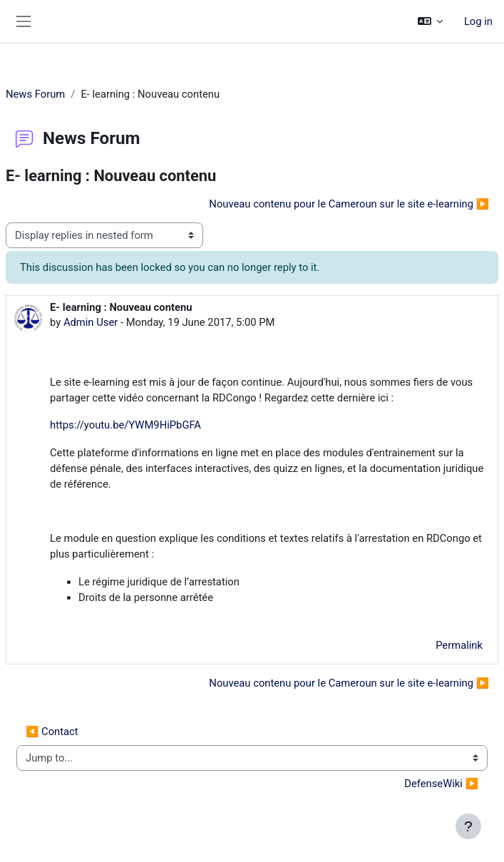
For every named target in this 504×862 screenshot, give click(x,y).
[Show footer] (468, 826)
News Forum (35, 94)
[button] (430, 21)
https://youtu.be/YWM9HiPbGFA (125, 425)
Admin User (91, 322)
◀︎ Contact (52, 732)
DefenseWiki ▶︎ (441, 784)
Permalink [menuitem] (459, 645)
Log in (478, 21)
